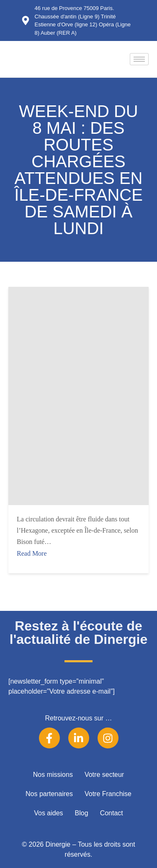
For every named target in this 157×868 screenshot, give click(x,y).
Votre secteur (104, 775)
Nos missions (53, 775)
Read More (32, 553)
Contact (112, 813)
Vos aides (48, 813)
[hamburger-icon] (139, 59)
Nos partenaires (49, 794)
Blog (82, 813)
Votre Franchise (108, 794)
